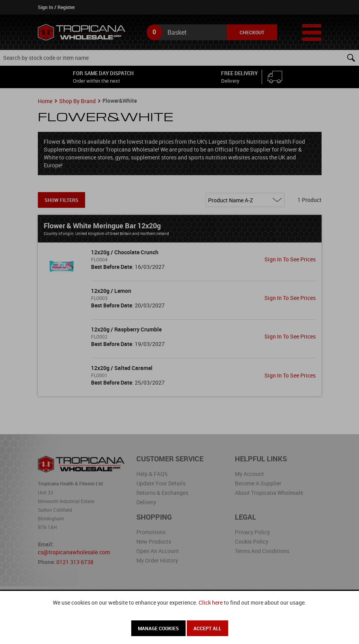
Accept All (207, 628)
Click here (211, 602)
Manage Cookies (158, 628)
